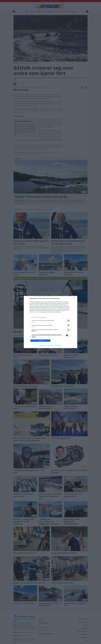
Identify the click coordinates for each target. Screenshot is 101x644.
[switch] (68, 321)
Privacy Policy (58, 346)
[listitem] (50, 317)
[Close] (75, 299)
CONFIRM (40, 341)
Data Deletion (43, 346)
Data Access (50, 346)
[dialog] (50, 322)
